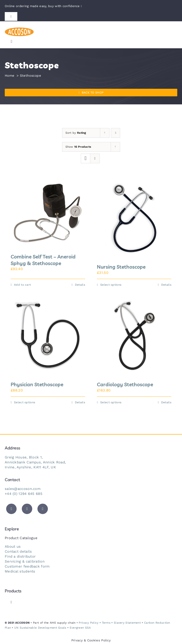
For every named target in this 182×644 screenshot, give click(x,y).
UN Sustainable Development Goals (40, 628)
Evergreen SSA (80, 628)
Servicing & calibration (25, 561)
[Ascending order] (116, 133)
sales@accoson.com (23, 489)
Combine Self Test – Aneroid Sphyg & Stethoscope (43, 260)
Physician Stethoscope (37, 384)
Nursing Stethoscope (121, 267)
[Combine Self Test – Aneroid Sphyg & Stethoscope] (48, 213)
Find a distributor (20, 556)
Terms (106, 623)
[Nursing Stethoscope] (134, 218)
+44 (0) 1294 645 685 (24, 494)
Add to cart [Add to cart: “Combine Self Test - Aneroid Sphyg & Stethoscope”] (22, 285)
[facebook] (27, 509)
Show (78, 147)
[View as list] (95, 158)
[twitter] (11, 509)
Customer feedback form (27, 566)
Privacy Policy (89, 623)
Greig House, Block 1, (24, 457)
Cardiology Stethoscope (125, 384)
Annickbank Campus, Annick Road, (35, 462)
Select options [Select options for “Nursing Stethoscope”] (111, 285)
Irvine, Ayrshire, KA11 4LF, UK (30, 467)
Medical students (20, 571)
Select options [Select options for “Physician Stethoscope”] (25, 402)
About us (13, 546)
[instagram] (43, 509)
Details (80, 285)
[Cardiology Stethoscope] (134, 336)
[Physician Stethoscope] (48, 336)
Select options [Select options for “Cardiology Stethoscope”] (111, 402)
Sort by (76, 133)
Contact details (18, 551)
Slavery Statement (127, 623)
